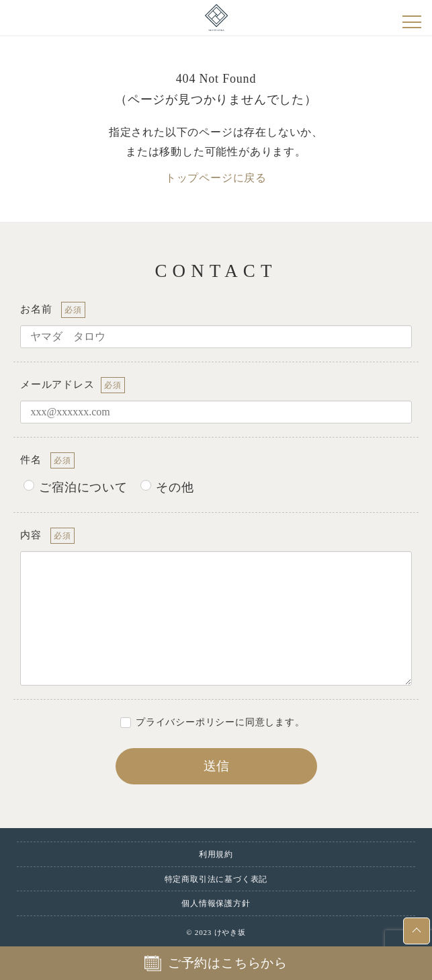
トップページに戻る (216, 178)
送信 (259, 766)
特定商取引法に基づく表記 (216, 879)
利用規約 (216, 854)
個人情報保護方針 (216, 903)
